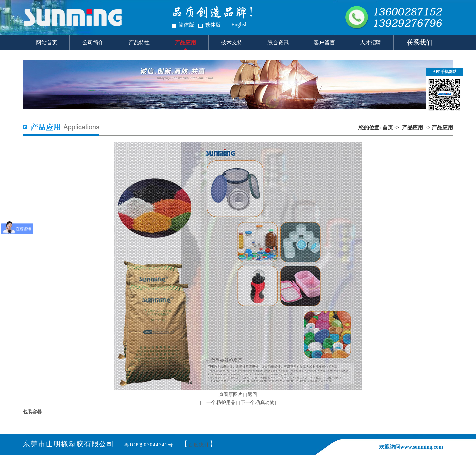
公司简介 (93, 42)
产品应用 (185, 42)
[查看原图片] (231, 394)
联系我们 (419, 42)
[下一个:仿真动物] (258, 403)
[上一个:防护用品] (218, 403)
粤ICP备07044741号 (149, 445)
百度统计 (199, 445)
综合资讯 (278, 42)
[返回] (252, 394)
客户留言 (324, 42)
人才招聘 (371, 42)
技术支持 (232, 42)
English (239, 25)
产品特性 (139, 42)
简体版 (186, 25)
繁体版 (213, 25)
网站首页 (47, 42)
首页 (388, 127)
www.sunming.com (422, 447)
